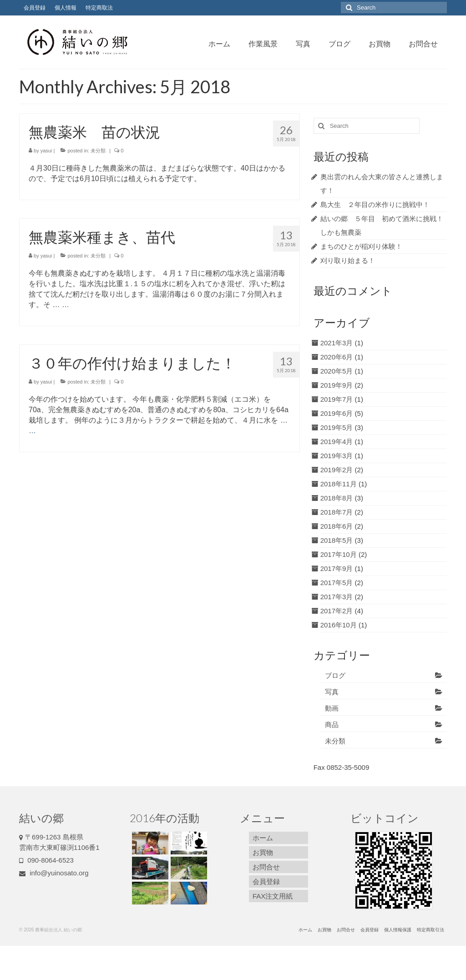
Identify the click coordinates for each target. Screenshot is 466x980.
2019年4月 (337, 442)
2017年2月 (337, 611)
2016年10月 (339, 625)
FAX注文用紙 (273, 896)
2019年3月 (337, 456)
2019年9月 (337, 385)
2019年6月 (337, 413)
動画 (332, 708)
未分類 (98, 151)
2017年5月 (337, 583)
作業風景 (263, 43)
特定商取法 (99, 8)
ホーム (219, 43)
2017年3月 (337, 597)
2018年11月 (339, 484)
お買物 (380, 43)
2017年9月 (337, 568)
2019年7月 (337, 399)
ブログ (339, 43)
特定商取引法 (431, 930)
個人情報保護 (398, 930)
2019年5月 (337, 427)
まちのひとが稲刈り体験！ (361, 246)
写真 (303, 43)
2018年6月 (337, 526)
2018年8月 (337, 498)
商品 (332, 725)
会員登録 (35, 8)
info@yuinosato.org (54, 873)
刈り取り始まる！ (348, 260)
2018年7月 (337, 512)
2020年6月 (337, 357)
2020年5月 (337, 371)
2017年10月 (339, 554)
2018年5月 (337, 540)
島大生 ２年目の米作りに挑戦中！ (375, 205)
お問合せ (423, 43)
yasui (46, 151)
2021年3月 (337, 343)
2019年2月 (337, 470)
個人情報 (66, 8)
